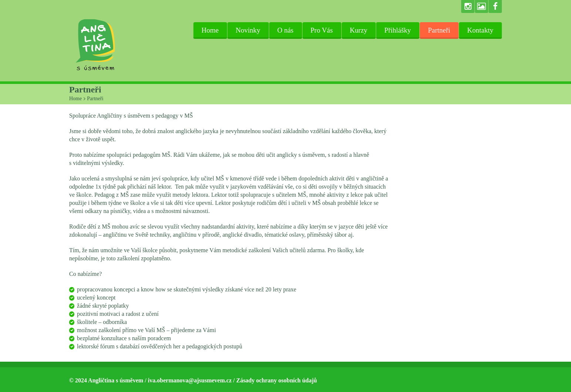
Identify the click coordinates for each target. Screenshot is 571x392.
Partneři (439, 30)
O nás (285, 30)
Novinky (248, 30)
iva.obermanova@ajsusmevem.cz (190, 380)
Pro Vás (322, 30)
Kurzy (359, 30)
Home (210, 30)
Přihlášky (398, 30)
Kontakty (480, 30)
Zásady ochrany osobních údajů (277, 380)
